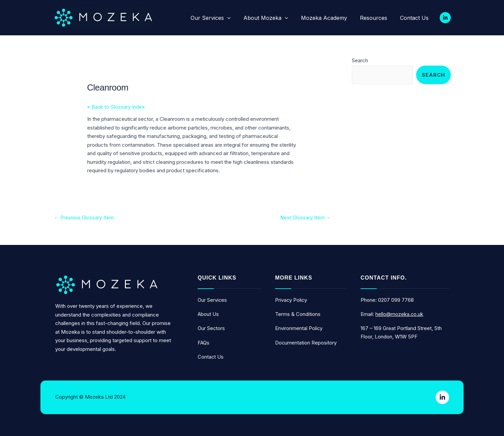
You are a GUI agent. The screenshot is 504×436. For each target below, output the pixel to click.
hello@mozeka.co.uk (399, 314)
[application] (240, 18)
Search (360, 60)
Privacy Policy (291, 300)
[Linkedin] (445, 18)
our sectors (211, 329)
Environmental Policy (299, 329)
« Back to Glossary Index (116, 107)
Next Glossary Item (306, 218)
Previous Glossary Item (84, 218)
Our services (212, 300)
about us (208, 314)
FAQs (204, 343)
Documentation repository (306, 343)
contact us (211, 357)
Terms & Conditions (298, 314)
